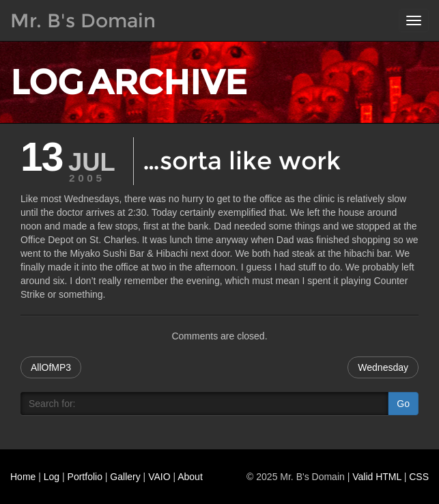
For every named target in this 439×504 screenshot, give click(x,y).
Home (23, 477)
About (190, 477)
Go (403, 404)
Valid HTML (377, 477)
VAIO (159, 477)
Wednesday (383, 367)
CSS (419, 477)
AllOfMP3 (51, 367)
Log (52, 477)
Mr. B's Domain (83, 20)
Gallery (125, 477)
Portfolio (85, 477)
